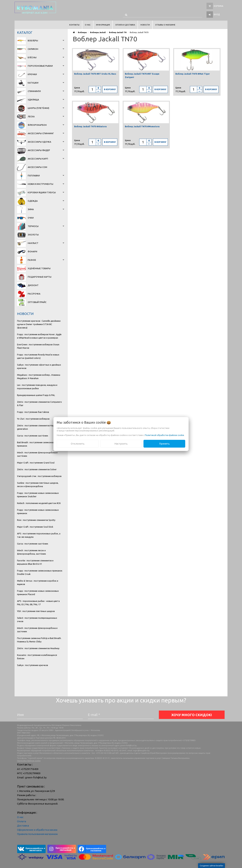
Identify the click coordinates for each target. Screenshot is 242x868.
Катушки (33, 83)
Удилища (33, 100)
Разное (32, 260)
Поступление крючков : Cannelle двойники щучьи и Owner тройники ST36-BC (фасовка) (39, 324)
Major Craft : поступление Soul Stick (35, 527)
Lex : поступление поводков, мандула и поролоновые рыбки (37, 387)
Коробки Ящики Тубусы (42, 192)
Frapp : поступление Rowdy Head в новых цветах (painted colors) (38, 356)
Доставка (23, 826)
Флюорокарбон (37, 125)
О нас (20, 817)
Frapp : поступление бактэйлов (33, 412)
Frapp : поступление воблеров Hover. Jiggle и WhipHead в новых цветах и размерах (39, 336)
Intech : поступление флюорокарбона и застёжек (37, 454)
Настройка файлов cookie (29, 761)
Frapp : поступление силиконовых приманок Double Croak (40, 572)
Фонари (32, 251)
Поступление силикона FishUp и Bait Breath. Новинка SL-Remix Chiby (39, 640)
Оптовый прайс (37, 302)
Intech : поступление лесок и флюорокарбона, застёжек (32, 552)
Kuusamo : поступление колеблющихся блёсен (37, 657)
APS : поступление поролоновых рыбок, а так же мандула (39, 535)
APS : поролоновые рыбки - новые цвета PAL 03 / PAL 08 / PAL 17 (38, 603)
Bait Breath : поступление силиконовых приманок (37, 444)
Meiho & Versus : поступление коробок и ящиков (38, 582)
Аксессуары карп (38, 159)
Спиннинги (34, 91)
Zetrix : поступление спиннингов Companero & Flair (39, 404)
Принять (164, 444)
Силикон (33, 49)
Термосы (33, 226)
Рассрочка (34, 294)
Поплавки (34, 176)
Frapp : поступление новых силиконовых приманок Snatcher (38, 495)
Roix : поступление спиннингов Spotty (36, 520)
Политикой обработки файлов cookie (164, 435)
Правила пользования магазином (37, 834)
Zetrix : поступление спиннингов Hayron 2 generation (38, 427)
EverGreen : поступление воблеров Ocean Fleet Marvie (38, 346)
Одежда (33, 201)
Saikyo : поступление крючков (33, 665)
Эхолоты (33, 235)
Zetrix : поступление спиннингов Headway (38, 648)
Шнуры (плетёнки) (38, 108)
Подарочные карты (40, 277)
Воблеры (33, 41)
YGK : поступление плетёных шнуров (36, 611)
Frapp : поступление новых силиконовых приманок (38, 512)
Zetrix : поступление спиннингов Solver (37, 469)
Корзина (219, 6)
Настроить (121, 444)
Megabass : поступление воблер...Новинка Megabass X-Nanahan (39, 377)
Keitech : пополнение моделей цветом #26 (39, 503)
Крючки (32, 74)
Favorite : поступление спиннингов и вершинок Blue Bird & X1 (35, 562)
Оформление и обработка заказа (37, 830)
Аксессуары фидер (39, 150)
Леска (31, 116)
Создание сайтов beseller (211, 866)
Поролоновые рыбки (40, 66)
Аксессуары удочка (39, 142)
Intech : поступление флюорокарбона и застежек (37, 630)
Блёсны (32, 57)
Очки (31, 218)
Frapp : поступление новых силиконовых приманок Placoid (38, 593)
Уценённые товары (39, 268)
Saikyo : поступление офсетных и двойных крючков (39, 366)
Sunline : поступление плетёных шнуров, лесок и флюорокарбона (38, 485)
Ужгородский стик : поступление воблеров (39, 476)
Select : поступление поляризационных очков (37, 620)
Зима (31, 209)
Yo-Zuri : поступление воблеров (33, 419)
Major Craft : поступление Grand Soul (36, 463)
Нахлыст (33, 243)
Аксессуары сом (37, 167)
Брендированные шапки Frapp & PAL (36, 395)
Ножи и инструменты (40, 184)
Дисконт (33, 285)
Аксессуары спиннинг (41, 133)
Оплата (22, 821)
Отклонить (78, 444)
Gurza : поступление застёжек (33, 436)
